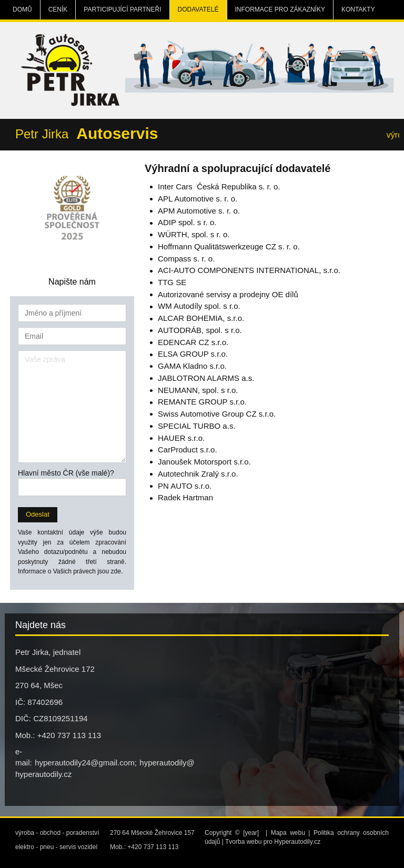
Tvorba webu (243, 842)
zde (116, 571)
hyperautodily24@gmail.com (85, 763)
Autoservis (117, 133)
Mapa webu (288, 833)
